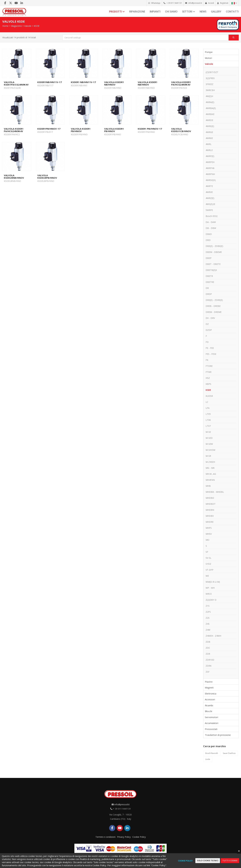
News (203, 12)
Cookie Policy (139, 837)
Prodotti (117, 12)
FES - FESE (211, 354)
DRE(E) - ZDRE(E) (214, 300)
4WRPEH (210, 162)
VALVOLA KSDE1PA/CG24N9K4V (16, 83)
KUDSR (209, 396)
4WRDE (209, 120)
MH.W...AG (211, 474)
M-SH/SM (210, 450)
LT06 (208, 420)
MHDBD (210, 498)
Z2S (208, 618)
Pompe (209, 52)
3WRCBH (210, 90)
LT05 (208, 414)
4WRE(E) (210, 126)
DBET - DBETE (213, 264)
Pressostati (211, 729)
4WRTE (209, 186)
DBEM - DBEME (214, 252)
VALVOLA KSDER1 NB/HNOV (148, 83)
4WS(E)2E (210, 204)
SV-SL (208, 558)
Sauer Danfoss (229, 753)
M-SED (209, 438)
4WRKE (209, 138)
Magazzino (16, 26)
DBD (208, 240)
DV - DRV (210, 318)
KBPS (208, 384)
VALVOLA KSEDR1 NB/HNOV (114, 83)
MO (207, 540)
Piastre (209, 682)
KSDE (37, 26)
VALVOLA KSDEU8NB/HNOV (14, 176)
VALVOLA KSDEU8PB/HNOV (47, 176)
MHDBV (210, 516)
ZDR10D (210, 660)
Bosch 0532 (212, 216)
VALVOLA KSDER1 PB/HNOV (81, 130)
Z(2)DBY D (211, 600)
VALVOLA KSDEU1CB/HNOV (181, 130)
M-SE (208, 432)
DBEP (209, 258)
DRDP (209, 294)
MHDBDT (211, 504)
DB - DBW (211, 228)
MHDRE (210, 522)
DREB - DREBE (213, 306)
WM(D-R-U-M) (213, 582)
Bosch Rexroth (212, 753)
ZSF (208, 672)
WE (207, 576)
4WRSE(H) (211, 180)
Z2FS (208, 612)
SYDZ (208, 564)
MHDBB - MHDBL (215, 492)
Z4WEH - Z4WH (213, 636)
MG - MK (210, 468)
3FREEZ (209, 84)
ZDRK (209, 666)
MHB (208, 486)
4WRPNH (210, 174)
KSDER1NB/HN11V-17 (50, 82)
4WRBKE (210, 114)
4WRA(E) (210, 102)
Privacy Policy (124, 837)
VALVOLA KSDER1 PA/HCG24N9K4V (181, 83)
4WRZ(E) (210, 198)
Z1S (208, 606)
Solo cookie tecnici (208, 860)
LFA (208, 408)
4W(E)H (209, 96)
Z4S (208, 624)
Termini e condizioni (105, 837)
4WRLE (209, 150)
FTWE (209, 372)
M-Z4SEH (210, 462)
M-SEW (209, 444)
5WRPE (209, 210)
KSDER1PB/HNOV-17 (49, 129)
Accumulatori (212, 723)
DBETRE (210, 282)
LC (207, 402)
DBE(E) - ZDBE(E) (214, 246)
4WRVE (209, 192)
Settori (189, 12)
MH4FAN (210, 480)
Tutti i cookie (230, 860)
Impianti (155, 12)
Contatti (232, 12)
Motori (208, 58)
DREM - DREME (214, 312)
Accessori (210, 699)
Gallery (216, 12)
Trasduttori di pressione (218, 735)
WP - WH (210, 588)
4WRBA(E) (211, 108)
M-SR (208, 456)
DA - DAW (211, 222)
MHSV (209, 534)
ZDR (208, 654)
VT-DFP (209, 570)
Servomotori (211, 717)
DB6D (209, 234)
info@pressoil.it (122, 804)
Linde (208, 759)
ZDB (208, 642)
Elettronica (211, 694)
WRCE (209, 594)
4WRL (209, 144)
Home (5, 26)
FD (207, 342)
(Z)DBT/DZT (212, 72)
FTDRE (209, 366)
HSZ (208, 378)
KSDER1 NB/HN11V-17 (83, 82)
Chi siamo (171, 12)
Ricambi (209, 705)
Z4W (208, 630)
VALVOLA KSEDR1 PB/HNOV (114, 130)
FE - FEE (210, 348)
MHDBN (210, 510)
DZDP (209, 330)
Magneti (209, 688)
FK (207, 360)
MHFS (209, 528)
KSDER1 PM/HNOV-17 (150, 129)
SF (207, 552)
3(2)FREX (210, 78)
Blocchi (208, 711)
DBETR (209, 276)
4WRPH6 (210, 168)
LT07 (208, 426)
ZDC (208, 648)
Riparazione (137, 12)
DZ (207, 324)
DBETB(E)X (211, 270)
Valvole (28, 26)
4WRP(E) (210, 156)
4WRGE (209, 132)
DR (207, 288)
